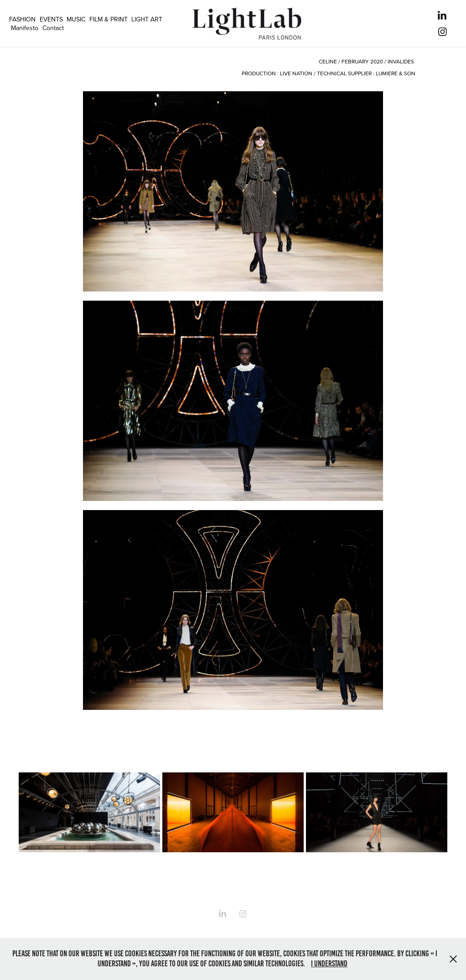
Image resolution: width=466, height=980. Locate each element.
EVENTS (51, 19)
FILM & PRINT (109, 19)
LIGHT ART (147, 19)
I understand (329, 964)
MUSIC (76, 19)
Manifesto (25, 28)
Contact (53, 28)
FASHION (22, 19)
